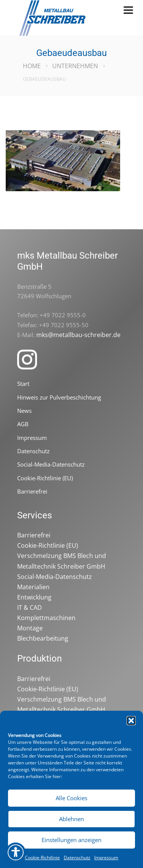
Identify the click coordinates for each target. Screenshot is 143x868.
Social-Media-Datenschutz (51, 464)
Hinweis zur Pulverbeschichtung (59, 397)
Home (32, 66)
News (24, 411)
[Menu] (128, 10)
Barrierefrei (32, 491)
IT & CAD (30, 607)
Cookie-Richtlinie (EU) (45, 478)
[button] (131, 721)
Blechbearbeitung (43, 638)
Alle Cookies (71, 798)
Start (23, 384)
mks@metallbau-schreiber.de (78, 335)
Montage (30, 628)
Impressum (106, 858)
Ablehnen (71, 819)
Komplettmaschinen (46, 618)
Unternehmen (75, 66)
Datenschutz (77, 858)
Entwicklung (34, 597)
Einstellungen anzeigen (71, 840)
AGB (23, 424)
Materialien (33, 587)
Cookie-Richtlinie (42, 858)
